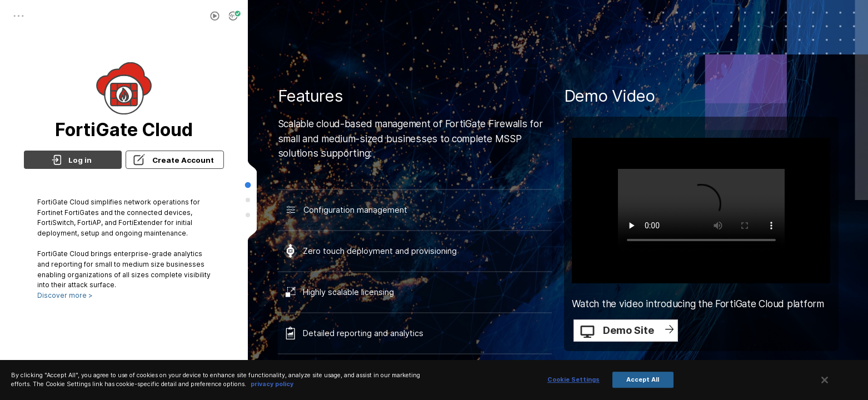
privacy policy (272, 384)
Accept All (643, 380)
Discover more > (65, 295)
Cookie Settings (573, 380)
